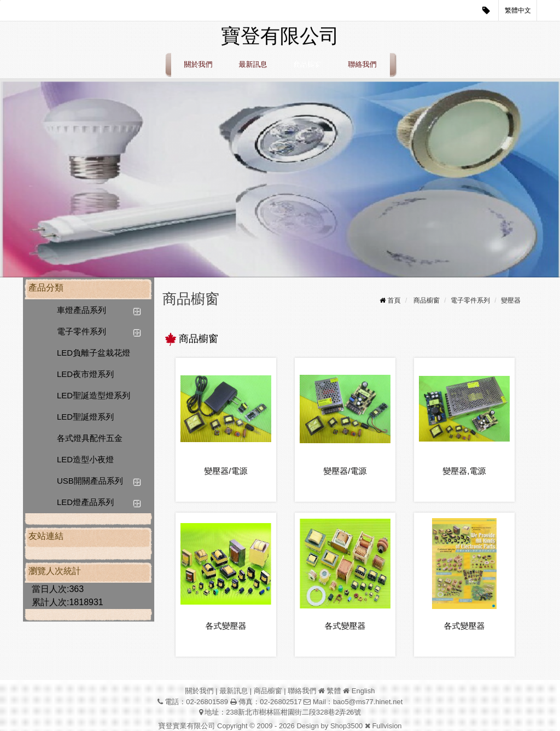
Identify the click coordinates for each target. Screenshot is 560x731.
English (363, 691)
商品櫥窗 (308, 64)
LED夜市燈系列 (85, 374)
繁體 (334, 691)
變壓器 (511, 300)
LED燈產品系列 (85, 502)
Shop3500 (346, 726)
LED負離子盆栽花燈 (94, 353)
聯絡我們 (363, 64)
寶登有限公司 (280, 36)
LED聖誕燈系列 (85, 417)
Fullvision (387, 726)
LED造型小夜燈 (85, 459)
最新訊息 (253, 64)
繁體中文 (518, 10)
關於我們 (199, 64)
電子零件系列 (81, 331)
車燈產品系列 (81, 310)
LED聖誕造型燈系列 (94, 395)
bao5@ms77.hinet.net (368, 702)
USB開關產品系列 (90, 481)
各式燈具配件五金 (90, 438)
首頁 (394, 300)
